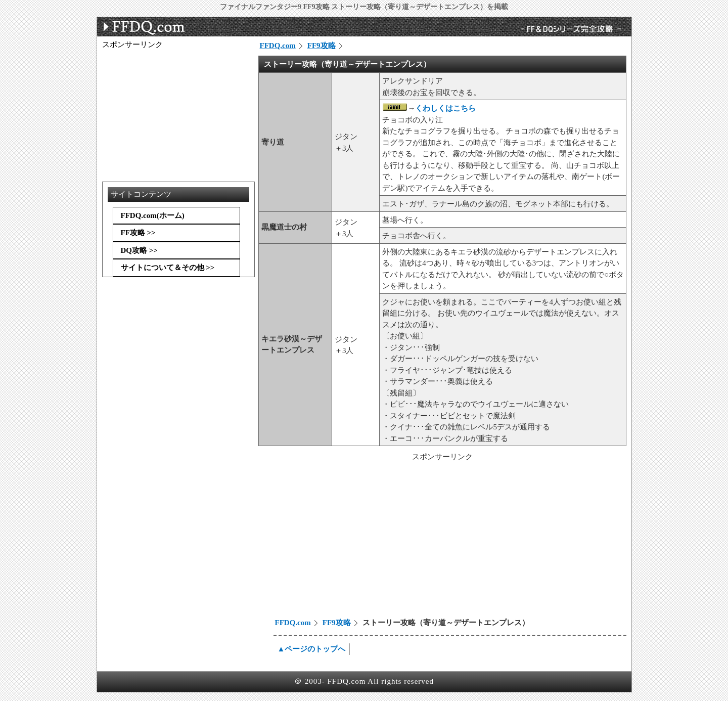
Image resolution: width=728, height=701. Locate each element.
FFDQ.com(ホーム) (153, 215)
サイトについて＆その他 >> (168, 268)
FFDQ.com (278, 46)
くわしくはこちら (445, 108)
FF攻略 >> (138, 233)
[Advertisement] (345, 541)
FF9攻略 (322, 46)
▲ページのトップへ (312, 649)
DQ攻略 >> (139, 250)
